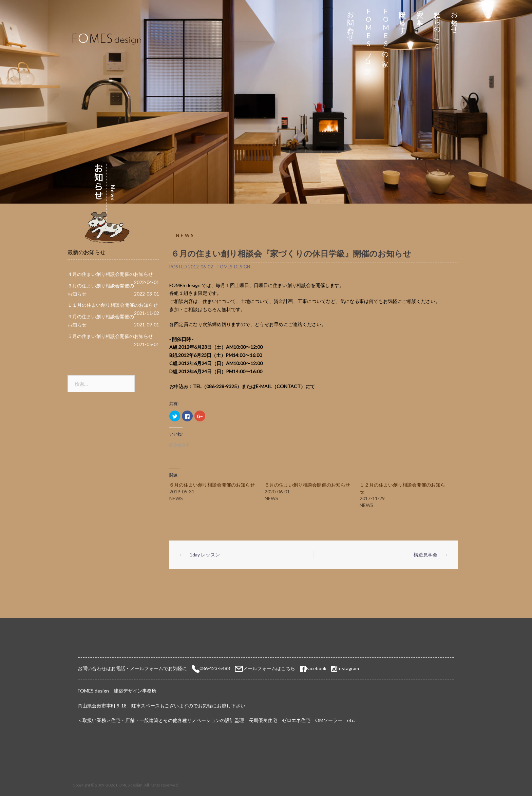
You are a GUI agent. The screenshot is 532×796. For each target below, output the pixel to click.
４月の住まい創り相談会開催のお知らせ (110, 274)
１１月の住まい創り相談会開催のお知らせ (113, 305)
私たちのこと (438, 26)
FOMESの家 (386, 31)
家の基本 (420, 11)
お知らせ (455, 18)
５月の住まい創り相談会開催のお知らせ (110, 336)
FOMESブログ (368, 39)
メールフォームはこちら (269, 668)
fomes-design (234, 267)
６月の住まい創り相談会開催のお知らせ (212, 485)
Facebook (313, 668)
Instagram (348, 668)
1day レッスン (205, 555)
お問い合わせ (351, 22)
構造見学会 (425, 555)
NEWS (186, 235)
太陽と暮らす (403, 18)
